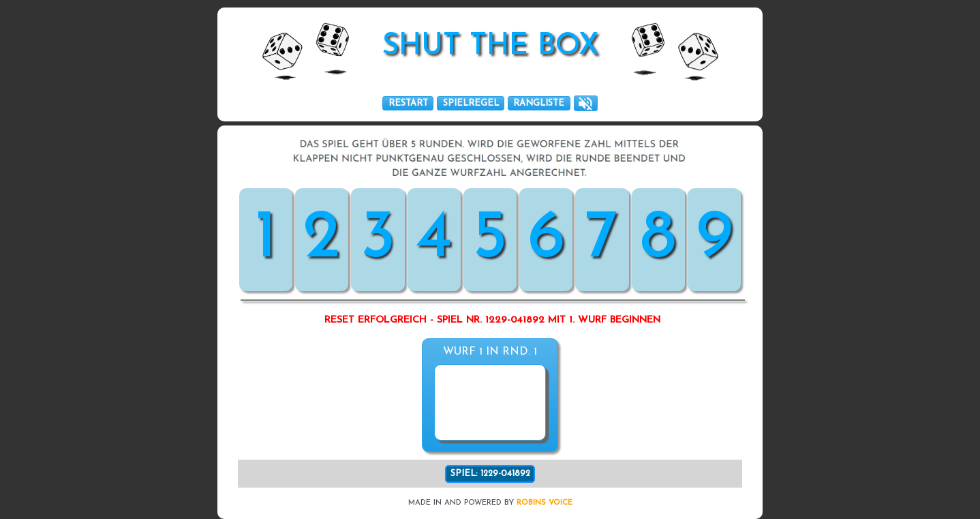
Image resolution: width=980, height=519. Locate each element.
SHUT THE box (490, 47)
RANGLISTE (539, 103)
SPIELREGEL (471, 103)
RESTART (408, 103)
